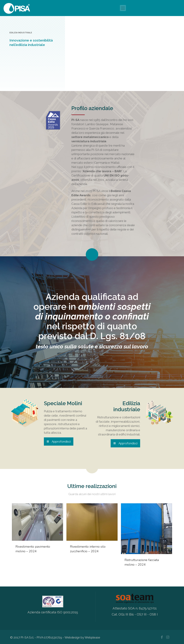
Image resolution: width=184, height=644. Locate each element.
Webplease (92, 637)
